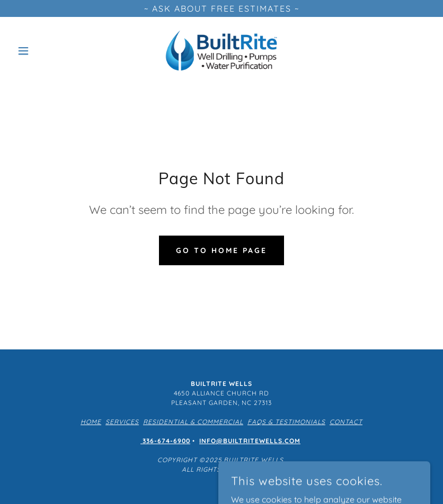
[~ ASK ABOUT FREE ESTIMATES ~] (221, 8)
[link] (221, 51)
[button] (44, 51)
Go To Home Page (221, 250)
